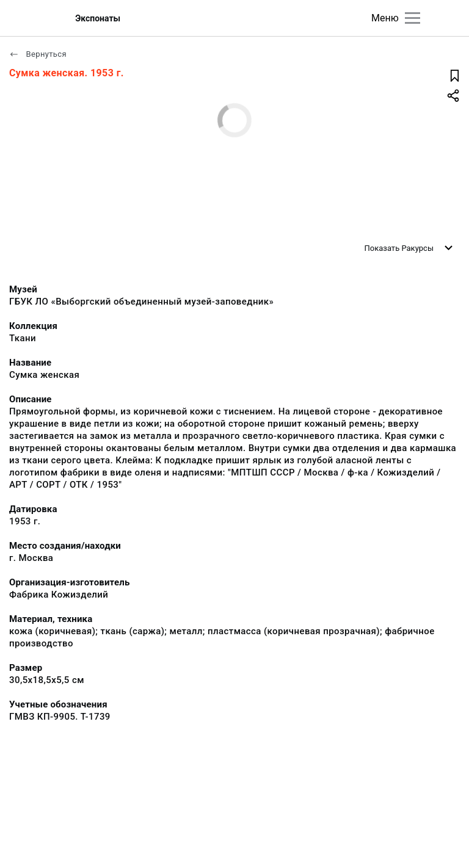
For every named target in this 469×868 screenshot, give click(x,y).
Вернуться (38, 54)
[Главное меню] (413, 18)
